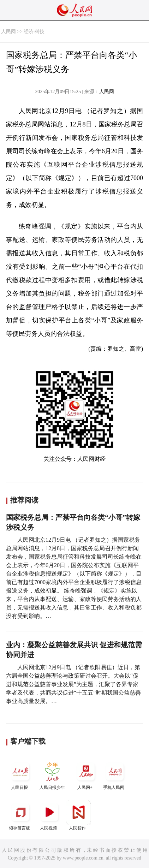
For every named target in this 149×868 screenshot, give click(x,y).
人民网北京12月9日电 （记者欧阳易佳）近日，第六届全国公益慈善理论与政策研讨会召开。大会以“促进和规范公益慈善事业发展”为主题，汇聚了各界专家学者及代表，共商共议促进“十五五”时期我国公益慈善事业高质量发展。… (73, 684)
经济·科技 (34, 32)
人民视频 (49, 815)
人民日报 (20, 775)
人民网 (8, 32)
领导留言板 (20, 815)
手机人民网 (115, 775)
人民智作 (78, 815)
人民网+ (86, 775)
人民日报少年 (52, 775)
